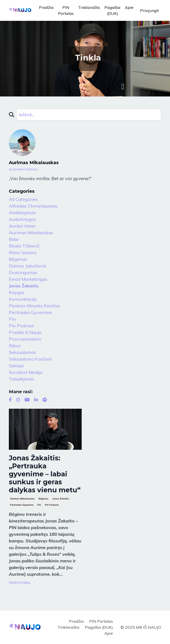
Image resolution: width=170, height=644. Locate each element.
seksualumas (22, 352)
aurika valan (22, 226)
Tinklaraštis (89, 7)
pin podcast (52, 505)
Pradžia (46, 7)
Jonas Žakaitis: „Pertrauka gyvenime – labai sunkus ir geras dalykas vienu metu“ (45, 474)
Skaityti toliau (19, 582)
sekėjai (16, 366)
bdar (14, 239)
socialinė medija (26, 372)
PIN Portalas (66, 10)
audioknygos (22, 219)
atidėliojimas (22, 213)
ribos (15, 346)
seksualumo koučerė (30, 359)
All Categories (23, 199)
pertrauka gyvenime (22, 505)
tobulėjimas (21, 379)
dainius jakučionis (28, 266)
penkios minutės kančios (35, 306)
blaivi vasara (23, 252)
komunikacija (23, 299)
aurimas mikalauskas (22, 499)
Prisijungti (150, 11)
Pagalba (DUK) (112, 10)
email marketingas (28, 279)
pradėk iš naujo (25, 332)
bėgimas (44, 499)
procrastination (25, 339)
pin (39, 505)
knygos (17, 292)
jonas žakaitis (61, 499)
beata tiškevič (24, 246)
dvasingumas (23, 272)
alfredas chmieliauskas (33, 206)
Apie (129, 7)
